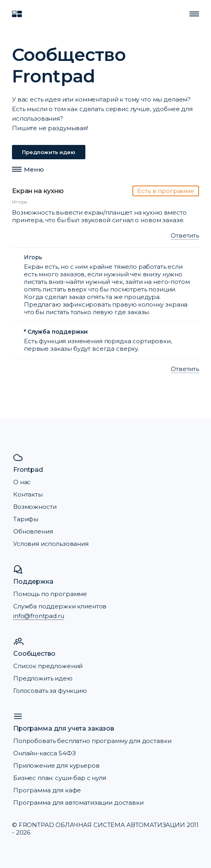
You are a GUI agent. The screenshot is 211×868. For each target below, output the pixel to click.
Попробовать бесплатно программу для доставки (92, 741)
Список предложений (48, 666)
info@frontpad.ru (39, 616)
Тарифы (26, 519)
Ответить (185, 236)
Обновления (33, 531)
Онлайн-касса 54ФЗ (44, 753)
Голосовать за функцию (50, 691)
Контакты (28, 494)
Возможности (35, 507)
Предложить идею (49, 152)
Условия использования (51, 544)
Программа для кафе (47, 790)
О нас (22, 482)
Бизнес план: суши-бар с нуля (60, 778)
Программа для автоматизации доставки (78, 803)
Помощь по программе (50, 594)
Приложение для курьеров (56, 765)
